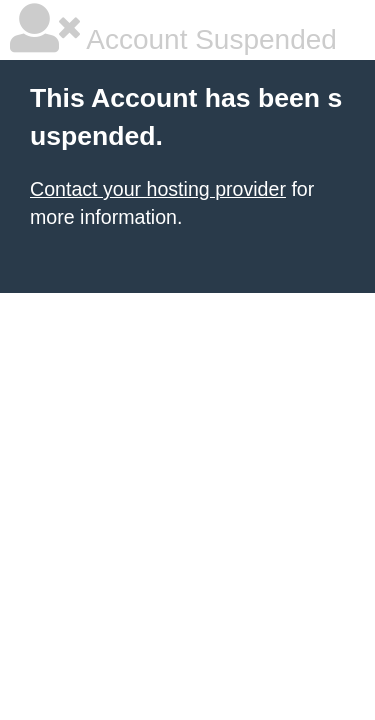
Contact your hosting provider (158, 189)
